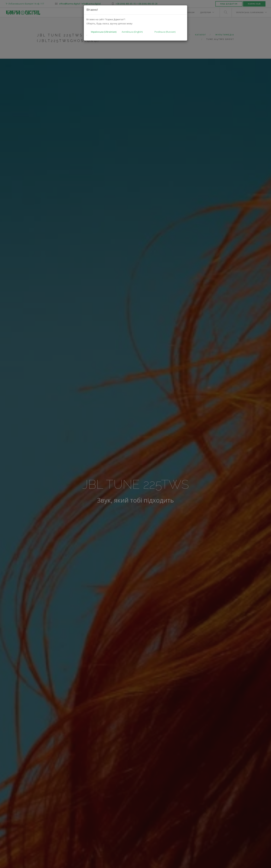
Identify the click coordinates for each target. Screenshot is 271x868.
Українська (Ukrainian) (104, 32)
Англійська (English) (132, 32)
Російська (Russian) (165, 32)
